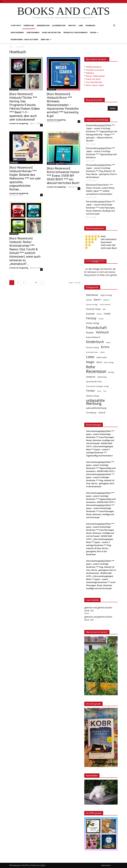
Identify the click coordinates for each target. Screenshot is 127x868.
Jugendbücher (59, 25)
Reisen (94, 32)
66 (36, 283)
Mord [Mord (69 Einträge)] (99, 362)
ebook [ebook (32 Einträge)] (99, 314)
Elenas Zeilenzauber (95, 76)
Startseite (16, 25)
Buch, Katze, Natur (95, 85)
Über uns (46, 39)
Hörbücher (29, 25)
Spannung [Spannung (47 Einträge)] (102, 377)
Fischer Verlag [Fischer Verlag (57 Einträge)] (92, 323)
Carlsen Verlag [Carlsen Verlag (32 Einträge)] (92, 304)
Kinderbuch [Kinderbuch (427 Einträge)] (95, 342)
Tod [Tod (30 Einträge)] (105, 391)
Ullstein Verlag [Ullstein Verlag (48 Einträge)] (92, 396)
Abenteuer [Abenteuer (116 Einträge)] (92, 295)
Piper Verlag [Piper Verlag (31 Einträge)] (109, 362)
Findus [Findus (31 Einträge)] (101, 319)
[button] (114, 26)
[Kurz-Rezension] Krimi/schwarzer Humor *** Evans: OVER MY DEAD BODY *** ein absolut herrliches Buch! (63, 176)
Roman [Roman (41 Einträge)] (111, 372)
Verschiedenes (17, 32)
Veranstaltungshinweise (75, 32)
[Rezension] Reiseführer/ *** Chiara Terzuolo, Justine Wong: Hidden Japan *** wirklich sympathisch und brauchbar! (100, 189)
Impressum (106, 865)
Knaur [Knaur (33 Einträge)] (108, 342)
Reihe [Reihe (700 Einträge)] (91, 367)
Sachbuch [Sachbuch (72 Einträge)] (91, 377)
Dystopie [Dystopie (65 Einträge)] (90, 314)
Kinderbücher (43, 25)
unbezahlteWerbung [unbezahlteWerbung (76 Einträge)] (96, 408)
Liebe (81, 25)
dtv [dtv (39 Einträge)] (104, 309)
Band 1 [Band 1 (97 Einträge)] (98, 300)
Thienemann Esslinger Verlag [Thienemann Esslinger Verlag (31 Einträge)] (97, 386)
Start (11, 47)
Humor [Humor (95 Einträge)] (90, 333)
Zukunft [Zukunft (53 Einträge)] (102, 413)
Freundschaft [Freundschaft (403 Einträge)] (96, 328)
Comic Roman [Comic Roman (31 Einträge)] (105, 304)
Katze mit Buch (93, 79)
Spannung (90, 25)
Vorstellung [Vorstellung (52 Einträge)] (91, 413)
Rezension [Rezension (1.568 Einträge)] (96, 371)
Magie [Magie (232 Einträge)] (90, 362)
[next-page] (43, 283)
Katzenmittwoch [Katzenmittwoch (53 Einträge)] (93, 337)
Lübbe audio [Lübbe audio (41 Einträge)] (102, 357)
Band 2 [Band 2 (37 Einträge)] (106, 300)
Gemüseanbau (33, 32)
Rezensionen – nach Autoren (24, 39)
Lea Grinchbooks (94, 82)
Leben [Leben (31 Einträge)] (102, 352)
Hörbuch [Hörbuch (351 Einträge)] (102, 332)
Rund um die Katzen (51, 32)
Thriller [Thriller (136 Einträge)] (90, 391)
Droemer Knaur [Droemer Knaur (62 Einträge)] (93, 309)
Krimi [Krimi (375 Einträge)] (105, 347)
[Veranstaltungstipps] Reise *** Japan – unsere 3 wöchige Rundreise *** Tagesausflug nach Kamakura (101, 153)
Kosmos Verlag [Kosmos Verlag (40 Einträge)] (92, 347)
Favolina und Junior (95, 70)
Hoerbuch (14, 89)
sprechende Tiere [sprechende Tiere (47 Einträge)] (94, 382)
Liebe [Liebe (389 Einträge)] (90, 357)
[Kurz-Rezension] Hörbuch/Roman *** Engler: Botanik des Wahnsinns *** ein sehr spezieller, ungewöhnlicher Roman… (25, 178)
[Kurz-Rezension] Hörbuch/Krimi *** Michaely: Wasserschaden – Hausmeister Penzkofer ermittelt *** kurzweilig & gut (63, 105)
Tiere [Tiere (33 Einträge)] (99, 391)
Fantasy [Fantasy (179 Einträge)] (91, 318)
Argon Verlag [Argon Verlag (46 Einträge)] (106, 295)
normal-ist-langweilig (19, 123)
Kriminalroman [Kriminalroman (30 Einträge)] (92, 352)
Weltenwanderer (94, 67)
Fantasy (72, 25)
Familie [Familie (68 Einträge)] (107, 314)
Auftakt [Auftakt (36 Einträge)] (89, 300)
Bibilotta (90, 73)
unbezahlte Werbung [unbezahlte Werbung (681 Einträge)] (95, 402)
